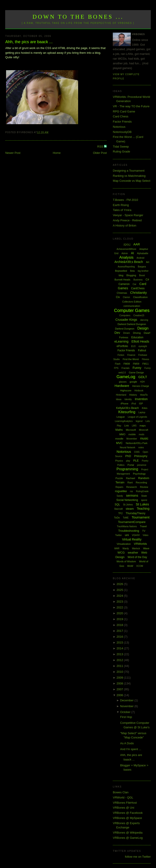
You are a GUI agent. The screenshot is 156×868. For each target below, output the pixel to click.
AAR (137, 244)
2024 (120, 596)
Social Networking (127, 500)
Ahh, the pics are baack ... (29, 42)
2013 (120, 654)
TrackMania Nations (127, 526)
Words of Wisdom (126, 561)
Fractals (126, 368)
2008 (120, 683)
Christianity (138, 293)
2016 (120, 637)
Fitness (145, 359)
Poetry (145, 461)
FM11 (145, 364)
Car (134, 284)
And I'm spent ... (131, 749)
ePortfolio (122, 346)
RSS (101, 147)
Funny (137, 368)
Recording (141, 482)
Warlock (136, 548)
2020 (120, 613)
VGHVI (136, 535)
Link (127, 426)
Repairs (119, 487)
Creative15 (139, 315)
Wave (146, 548)
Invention (141, 399)
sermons (132, 496)
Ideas (119, 399)
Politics (121, 465)
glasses (123, 382)
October (126, 712)
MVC (119, 443)
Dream (127, 333)
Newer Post (13, 153)
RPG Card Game (124, 111)
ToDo (117, 518)
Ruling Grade (121, 151)
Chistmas (122, 293)
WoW (130, 566)
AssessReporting (126, 267)
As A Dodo (127, 743)
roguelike (121, 491)
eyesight (143, 346)
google (133, 382)
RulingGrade (142, 491)
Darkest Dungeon (125, 329)
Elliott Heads (140, 341)
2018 (120, 625)
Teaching (143, 509)
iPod (134, 404)
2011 (120, 666)
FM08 (127, 364)
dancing (144, 320)
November (127, 706)
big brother (143, 271)
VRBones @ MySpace (127, 818)
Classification (140, 297)
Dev (117, 333)
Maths (119, 430)
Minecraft (144, 430)
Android (140, 258)
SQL (117, 505)
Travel (143, 526)
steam (130, 509)
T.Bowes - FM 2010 (125, 200)
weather (133, 553)
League (121, 417)
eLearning (121, 341)
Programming (127, 469)
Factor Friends (122, 122)
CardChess (138, 288)
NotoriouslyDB (122, 132)
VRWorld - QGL (123, 797)
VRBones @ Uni (123, 808)
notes (141, 447)
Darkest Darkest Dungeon (132, 324)
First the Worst (131, 359)
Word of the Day (137, 557)
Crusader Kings (126, 320)
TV (144, 531)
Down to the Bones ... (78, 17)
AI (132, 253)
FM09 (136, 364)
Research (132, 487)
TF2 (120, 513)
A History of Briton (124, 225)
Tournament (141, 517)
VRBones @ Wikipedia (128, 833)
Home (57, 153)
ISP (141, 404)
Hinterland (121, 395)
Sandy (120, 496)
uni (127, 535)
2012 (120, 660)
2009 (120, 678)
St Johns (128, 505)
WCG (121, 553)
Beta (132, 271)
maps (143, 426)
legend (139, 421)
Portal (131, 465)
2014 (120, 648)
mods (141, 434)
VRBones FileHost (125, 803)
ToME (126, 518)
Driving (137, 333)
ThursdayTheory (135, 513)
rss (131, 491)
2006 (120, 695)
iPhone (124, 404)
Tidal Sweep (121, 147)
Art (148, 262)
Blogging (131, 275)
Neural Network (128, 447)
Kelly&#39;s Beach (128, 408)
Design (143, 328)
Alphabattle (143, 253)
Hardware (122, 386)
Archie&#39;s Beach (129, 262)
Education (137, 337)
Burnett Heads (122, 280)
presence (142, 465)
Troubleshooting (129, 531)
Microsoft (131, 430)
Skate (144, 496)
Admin (125, 253)
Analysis (126, 257)
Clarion (127, 297)
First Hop (126, 717)
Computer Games (132, 310)
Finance (131, 355)
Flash (118, 364)
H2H (142, 382)
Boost (142, 275)
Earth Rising (121, 205)
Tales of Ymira (122, 210)
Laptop (142, 412)
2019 (120, 619)
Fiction (121, 355)
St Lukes (142, 504)
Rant (130, 482)
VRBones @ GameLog (128, 838)
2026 (120, 584)
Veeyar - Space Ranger (128, 215)
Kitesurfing (127, 412)
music (144, 438)
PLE (136, 461)
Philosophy (141, 456)
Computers (125, 315)
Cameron (124, 284)
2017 (120, 631)
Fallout (142, 350)
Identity (128, 399)
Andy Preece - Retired (127, 220)
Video (146, 535)
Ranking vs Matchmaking (129, 176)
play (128, 461)
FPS (116, 368)
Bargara (142, 267)
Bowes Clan (121, 792)
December (127, 700)
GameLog (126, 377)
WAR (117, 548)
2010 (120, 672)
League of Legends (138, 417)
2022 (120, 607)
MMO (122, 434)
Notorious (119, 127)
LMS (134, 426)
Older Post (100, 153)
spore (144, 500)
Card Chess (121, 116)
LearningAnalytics (124, 421)
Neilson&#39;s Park (137, 443)
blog (121, 275)
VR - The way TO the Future (131, 106)
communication (132, 306)
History (133, 395)
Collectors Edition (132, 302)
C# (147, 280)
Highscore (126, 390)
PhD (128, 456)
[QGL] (127, 244)
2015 (120, 643)
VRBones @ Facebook (128, 813)
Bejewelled (121, 271)
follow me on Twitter (138, 857)
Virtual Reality (132, 539)
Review (144, 487)
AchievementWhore (126, 249)
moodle (119, 439)
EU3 (133, 346)
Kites (145, 408)
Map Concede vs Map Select (131, 181)
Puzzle (119, 478)
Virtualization (124, 544)
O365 (137, 452)
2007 (120, 689)
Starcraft (118, 509)
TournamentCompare (132, 522)
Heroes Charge (141, 386)
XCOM (140, 566)
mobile (132, 434)
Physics (119, 461)
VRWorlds (140, 544)
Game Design (136, 372)
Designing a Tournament (129, 171)
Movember (132, 439)
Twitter (119, 535)
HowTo (144, 395)
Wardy (126, 548)
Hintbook (139, 391)
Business (138, 280)
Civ (118, 297)
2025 (120, 590)
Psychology (139, 474)
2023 (120, 602)
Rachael (131, 478)
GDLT (143, 377)
